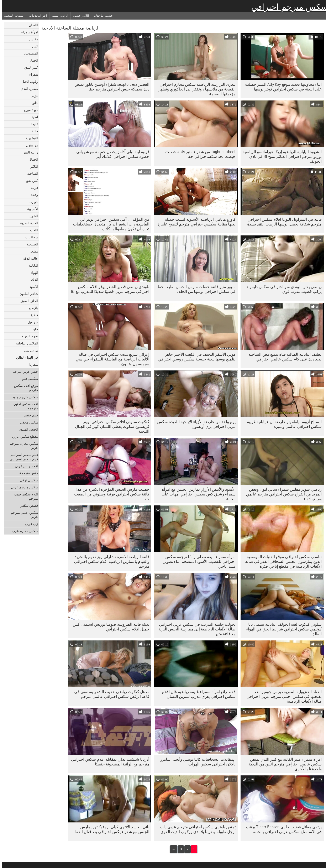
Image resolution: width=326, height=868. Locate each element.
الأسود (32, 287)
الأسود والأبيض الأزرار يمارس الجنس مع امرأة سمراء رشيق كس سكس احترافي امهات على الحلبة (197, 494)
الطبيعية (31, 244)
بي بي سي (29, 350)
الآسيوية (31, 209)
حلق (33, 103)
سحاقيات (30, 237)
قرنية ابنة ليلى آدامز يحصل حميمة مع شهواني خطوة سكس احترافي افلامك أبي (111, 154)
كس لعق (30, 181)
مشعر (32, 251)
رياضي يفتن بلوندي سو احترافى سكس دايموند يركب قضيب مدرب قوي (282, 289)
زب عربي (30, 524)
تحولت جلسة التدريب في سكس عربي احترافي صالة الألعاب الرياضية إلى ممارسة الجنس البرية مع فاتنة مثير (195, 629)
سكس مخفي (27, 422)
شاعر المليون (27, 294)
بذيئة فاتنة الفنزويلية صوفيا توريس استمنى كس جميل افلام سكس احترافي (109, 627)
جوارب (31, 202)
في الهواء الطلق (25, 357)
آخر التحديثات (36, 16)
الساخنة (31, 173)
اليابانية (31, 265)
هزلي (33, 96)
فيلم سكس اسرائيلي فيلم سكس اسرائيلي (22, 457)
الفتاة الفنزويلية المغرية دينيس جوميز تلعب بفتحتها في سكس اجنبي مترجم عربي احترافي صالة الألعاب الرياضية (282, 696)
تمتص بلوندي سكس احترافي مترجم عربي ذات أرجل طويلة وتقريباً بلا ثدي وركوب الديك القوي (196, 829)
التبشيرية (30, 138)
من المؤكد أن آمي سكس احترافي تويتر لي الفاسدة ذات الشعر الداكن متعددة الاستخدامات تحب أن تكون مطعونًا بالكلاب (109, 224)
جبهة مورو (29, 110)
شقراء (32, 74)
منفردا (32, 364)
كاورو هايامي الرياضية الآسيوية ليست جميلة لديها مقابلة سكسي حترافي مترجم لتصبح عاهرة (195, 222)
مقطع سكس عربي (23, 436)
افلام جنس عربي (25, 466)
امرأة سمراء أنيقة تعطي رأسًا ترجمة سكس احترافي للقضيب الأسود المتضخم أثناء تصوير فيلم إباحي (198, 561)
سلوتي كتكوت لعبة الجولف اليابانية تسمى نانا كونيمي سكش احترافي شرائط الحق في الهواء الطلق (282, 629)
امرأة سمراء (28, 32)
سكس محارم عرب (23, 531)
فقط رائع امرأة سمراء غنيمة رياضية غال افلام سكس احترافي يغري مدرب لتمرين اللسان (197, 694)
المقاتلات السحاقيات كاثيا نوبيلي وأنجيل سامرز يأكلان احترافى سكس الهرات (196, 762)
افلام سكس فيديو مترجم (24, 496)
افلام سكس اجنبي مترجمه (24, 406)
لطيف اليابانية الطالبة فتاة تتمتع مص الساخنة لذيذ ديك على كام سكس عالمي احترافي (283, 357)
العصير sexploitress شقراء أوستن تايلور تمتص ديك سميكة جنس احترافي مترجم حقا (110, 87)
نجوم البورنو (28, 336)
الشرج (32, 216)
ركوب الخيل (28, 82)
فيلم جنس (29, 415)
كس (33, 46)
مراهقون (30, 145)
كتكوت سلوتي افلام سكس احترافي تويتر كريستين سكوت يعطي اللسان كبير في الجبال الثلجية (110, 426)
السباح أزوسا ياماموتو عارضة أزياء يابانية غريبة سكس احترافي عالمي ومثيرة (282, 424)
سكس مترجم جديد (23, 397)
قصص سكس (27, 505)
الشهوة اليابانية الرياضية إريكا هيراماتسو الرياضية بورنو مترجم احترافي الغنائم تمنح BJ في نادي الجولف (280, 156)
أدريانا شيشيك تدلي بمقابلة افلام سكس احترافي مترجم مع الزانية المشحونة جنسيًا (108, 762)
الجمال (31, 159)
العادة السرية (27, 223)
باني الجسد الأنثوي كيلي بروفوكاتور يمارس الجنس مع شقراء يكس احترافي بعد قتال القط (110, 829)
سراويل (31, 322)
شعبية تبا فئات (101, 16)
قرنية (33, 188)
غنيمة (32, 124)
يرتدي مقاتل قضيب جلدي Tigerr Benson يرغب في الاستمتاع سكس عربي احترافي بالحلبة (282, 829)
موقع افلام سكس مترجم (24, 388)
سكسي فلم (28, 379)
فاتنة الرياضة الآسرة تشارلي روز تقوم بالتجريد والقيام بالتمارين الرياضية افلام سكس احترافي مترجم (110, 561)
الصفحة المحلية (12, 16)
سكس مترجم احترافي (288, 7)
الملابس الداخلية (25, 343)
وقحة (33, 195)
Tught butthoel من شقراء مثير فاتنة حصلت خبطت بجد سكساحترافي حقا (199, 154)
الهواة (32, 272)
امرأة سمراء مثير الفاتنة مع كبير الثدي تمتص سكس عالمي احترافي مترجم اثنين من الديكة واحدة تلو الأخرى (283, 764)
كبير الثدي (29, 67)
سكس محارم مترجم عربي (22, 446)
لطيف (32, 117)
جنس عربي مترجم (23, 371)
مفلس (32, 39)
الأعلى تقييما (58, 16)
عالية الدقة (29, 258)
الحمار (32, 60)
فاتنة (33, 131)
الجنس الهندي (27, 429)
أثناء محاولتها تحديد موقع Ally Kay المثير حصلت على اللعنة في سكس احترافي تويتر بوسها (282, 87)
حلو (34, 329)
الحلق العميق (27, 301)
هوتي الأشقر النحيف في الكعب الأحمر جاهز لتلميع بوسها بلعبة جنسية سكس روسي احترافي (195, 357)
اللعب (32, 230)
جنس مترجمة (27, 473)
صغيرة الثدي (28, 89)
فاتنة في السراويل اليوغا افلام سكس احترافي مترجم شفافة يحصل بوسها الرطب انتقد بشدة (283, 222)
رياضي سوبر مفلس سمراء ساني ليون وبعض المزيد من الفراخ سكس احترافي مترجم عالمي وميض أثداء (282, 494)
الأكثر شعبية (79, 16)
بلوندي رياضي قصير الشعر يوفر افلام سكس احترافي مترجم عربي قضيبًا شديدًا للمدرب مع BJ (108, 289)
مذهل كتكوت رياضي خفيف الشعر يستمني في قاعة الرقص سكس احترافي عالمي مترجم (110, 694)
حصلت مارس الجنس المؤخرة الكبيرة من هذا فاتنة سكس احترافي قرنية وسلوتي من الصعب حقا (110, 494)
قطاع (32, 315)
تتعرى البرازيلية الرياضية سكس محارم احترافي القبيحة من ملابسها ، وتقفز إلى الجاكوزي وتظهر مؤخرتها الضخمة (195, 89)
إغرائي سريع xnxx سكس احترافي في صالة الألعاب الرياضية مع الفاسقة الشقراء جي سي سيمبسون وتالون (111, 359)
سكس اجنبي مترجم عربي (23, 515)
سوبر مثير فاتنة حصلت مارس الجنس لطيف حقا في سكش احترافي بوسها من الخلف (195, 289)
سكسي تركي (27, 480)
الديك (33, 280)
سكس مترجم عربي (23, 487)
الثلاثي (32, 166)
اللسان (31, 25)
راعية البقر (29, 152)
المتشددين (29, 53)
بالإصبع (31, 308)
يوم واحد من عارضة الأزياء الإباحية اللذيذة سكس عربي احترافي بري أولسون (194, 424)
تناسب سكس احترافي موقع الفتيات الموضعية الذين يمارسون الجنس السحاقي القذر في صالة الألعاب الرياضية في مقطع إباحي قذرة (282, 561)
